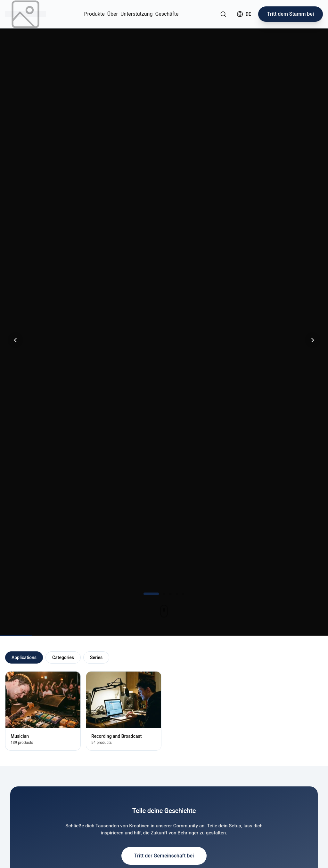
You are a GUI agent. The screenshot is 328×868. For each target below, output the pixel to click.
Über (113, 14)
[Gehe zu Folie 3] (170, 594)
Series (96, 657)
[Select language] (244, 14)
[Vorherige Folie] (15, 340)
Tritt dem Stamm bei (291, 14)
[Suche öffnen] (223, 14)
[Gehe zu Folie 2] (164, 594)
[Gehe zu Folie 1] (151, 594)
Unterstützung (136, 14)
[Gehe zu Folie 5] (183, 594)
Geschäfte (167, 14)
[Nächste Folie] (313, 340)
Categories (63, 657)
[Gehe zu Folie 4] (177, 594)
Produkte (94, 14)
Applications (24, 657)
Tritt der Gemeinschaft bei (164, 856)
